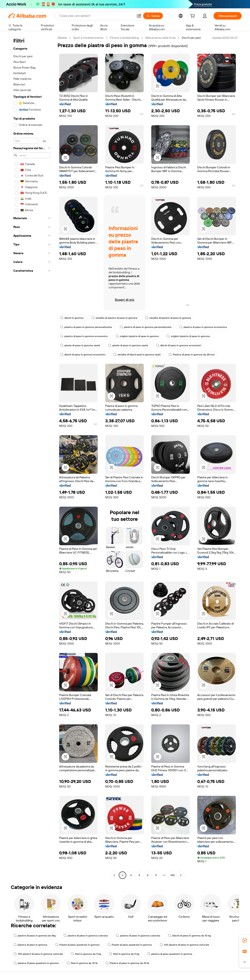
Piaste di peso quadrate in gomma (77, 945)
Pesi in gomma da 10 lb (82, 963)
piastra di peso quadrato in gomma (170, 954)
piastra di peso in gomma (30, 945)
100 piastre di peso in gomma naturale (184, 945)
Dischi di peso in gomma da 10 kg (189, 936)
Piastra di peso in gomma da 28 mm (192, 355)
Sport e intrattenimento (88, 38)
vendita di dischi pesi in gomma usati (137, 355)
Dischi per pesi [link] (191, 38)
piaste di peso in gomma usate (80, 345)
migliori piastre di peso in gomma (137, 336)
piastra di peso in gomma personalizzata (86, 327)
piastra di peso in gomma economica (203, 327)
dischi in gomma (72, 318)
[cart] (193, 16)
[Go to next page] (181, 875)
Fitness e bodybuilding (124, 38)
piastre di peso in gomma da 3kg (35, 936)
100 (173, 875)
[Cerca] (153, 16)
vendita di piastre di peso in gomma (114, 318)
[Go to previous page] (114, 875)
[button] (139, 16)
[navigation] (32, 457)
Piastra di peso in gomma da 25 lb (127, 963)
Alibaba (62, 38)
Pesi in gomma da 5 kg (86, 954)
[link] (245, 940)
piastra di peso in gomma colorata (86, 936)
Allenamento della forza (160, 38)
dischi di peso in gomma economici (179, 345)
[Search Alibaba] (96, 16)
